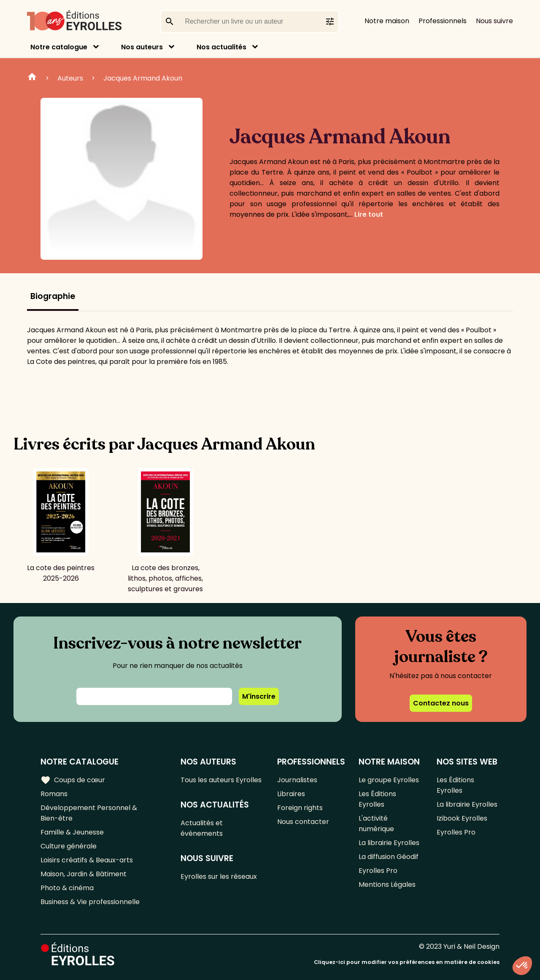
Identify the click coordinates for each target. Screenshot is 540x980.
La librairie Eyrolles (389, 843)
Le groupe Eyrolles (389, 780)
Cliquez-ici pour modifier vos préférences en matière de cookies (407, 962)
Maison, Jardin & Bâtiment (84, 874)
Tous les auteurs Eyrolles (221, 780)
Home (32, 78)
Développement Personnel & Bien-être (89, 813)
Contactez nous (441, 703)
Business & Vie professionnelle (90, 902)
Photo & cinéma (67, 888)
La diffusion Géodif (389, 857)
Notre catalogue (59, 47)
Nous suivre (494, 21)
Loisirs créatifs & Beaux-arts (87, 860)
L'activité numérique (376, 824)
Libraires (291, 794)
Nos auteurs (142, 47)
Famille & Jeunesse (72, 832)
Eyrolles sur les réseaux (219, 876)
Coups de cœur (73, 780)
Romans (54, 794)
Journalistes (297, 780)
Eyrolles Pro (378, 871)
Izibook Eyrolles (462, 818)
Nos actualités (221, 47)
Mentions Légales (387, 884)
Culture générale (69, 846)
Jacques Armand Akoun (143, 78)
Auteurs (70, 78)
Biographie (53, 296)
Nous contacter (303, 822)
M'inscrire (259, 696)
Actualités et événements (202, 828)
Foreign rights (300, 808)
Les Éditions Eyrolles (377, 799)
